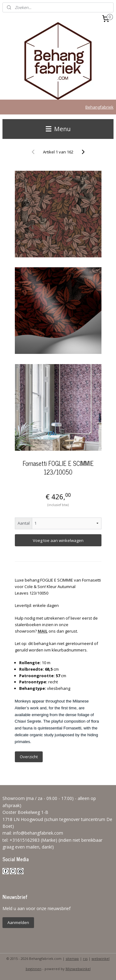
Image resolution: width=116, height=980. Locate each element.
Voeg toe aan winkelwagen (58, 540)
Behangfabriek (99, 107)
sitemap (72, 959)
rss (85, 959)
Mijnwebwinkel (78, 969)
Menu (58, 129)
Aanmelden (18, 922)
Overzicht (29, 757)
